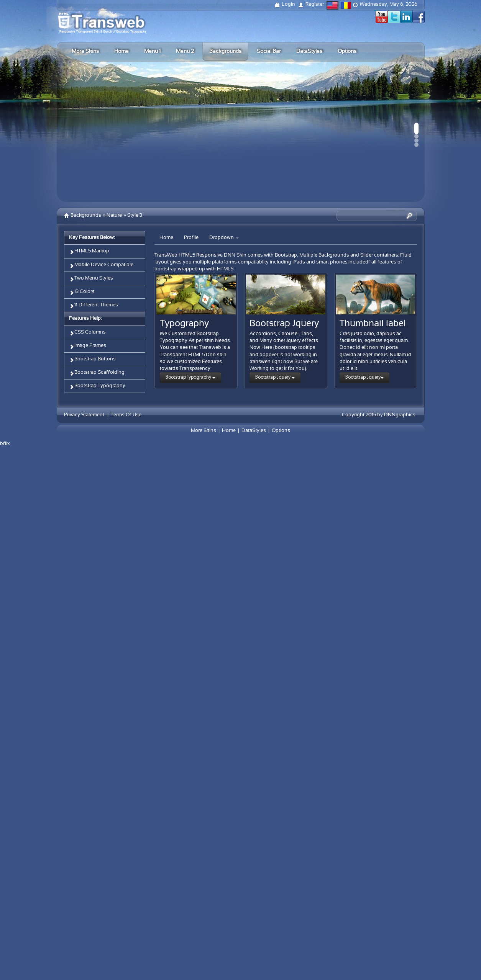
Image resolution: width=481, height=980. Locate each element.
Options (281, 431)
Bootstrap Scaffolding (97, 373)
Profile (191, 238)
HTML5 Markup (89, 252)
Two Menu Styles (91, 279)
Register (315, 5)
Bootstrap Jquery (275, 377)
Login (288, 5)
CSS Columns (87, 333)
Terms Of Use (126, 415)
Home (166, 238)
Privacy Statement (84, 415)
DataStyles (254, 431)
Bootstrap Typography (97, 387)
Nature (114, 216)
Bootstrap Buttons (92, 360)
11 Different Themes (94, 306)
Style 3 (135, 216)
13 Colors (82, 292)
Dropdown (224, 238)
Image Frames (88, 346)
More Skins (204, 431)
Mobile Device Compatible (101, 266)
